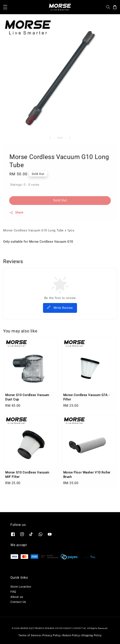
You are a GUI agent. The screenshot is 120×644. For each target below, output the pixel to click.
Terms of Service (30, 635)
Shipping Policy (92, 635)
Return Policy (71, 635)
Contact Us (18, 602)
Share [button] (16, 213)
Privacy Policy (52, 635)
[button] (5, 7)
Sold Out (60, 200)
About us (17, 597)
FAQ (13, 592)
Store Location (21, 587)
